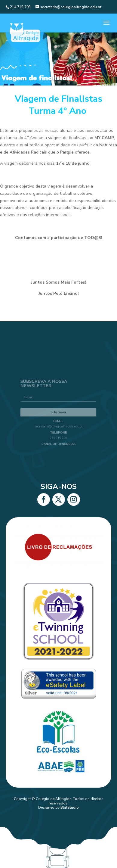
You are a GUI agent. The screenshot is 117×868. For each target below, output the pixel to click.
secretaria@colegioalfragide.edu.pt (58, 424)
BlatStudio (70, 807)
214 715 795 (58, 433)
